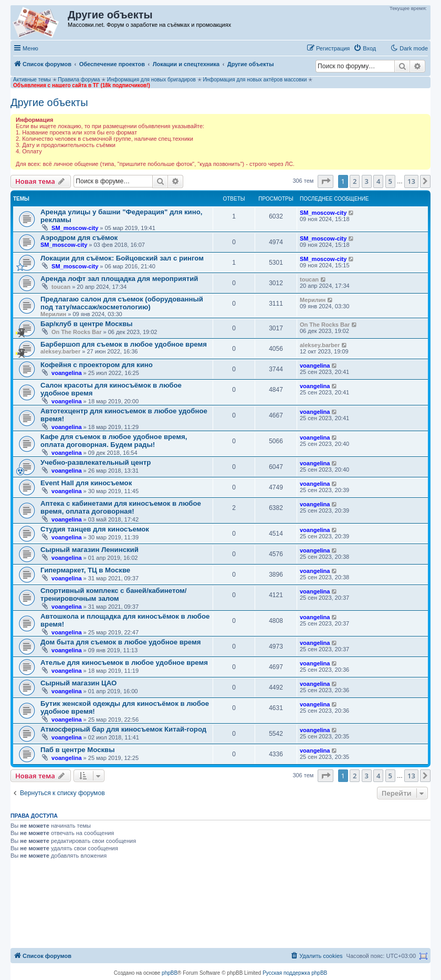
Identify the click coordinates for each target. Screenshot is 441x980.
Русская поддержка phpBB (295, 973)
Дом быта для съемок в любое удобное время (120, 642)
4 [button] (378, 181)
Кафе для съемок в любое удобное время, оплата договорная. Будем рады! (114, 441)
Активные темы (32, 80)
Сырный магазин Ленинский (90, 550)
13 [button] (411, 181)
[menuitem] (365, 48)
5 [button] (390, 181)
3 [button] (367, 181)
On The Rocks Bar (76, 332)
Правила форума (79, 80)
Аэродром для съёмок (79, 238)
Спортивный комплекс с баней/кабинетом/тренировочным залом (114, 595)
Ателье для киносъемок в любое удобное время (124, 663)
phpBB (170, 973)
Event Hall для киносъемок (86, 483)
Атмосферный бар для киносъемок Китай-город (123, 729)
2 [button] (355, 181)
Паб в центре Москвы (77, 750)
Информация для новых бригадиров (151, 80)
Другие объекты (49, 102)
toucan (61, 287)
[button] (325, 181)
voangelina (66, 373)
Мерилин (53, 314)
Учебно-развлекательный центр (96, 462)
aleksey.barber (60, 351)
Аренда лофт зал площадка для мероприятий (119, 279)
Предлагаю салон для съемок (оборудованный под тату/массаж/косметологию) (122, 303)
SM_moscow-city (75, 228)
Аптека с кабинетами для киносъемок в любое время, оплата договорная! (121, 507)
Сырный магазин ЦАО (78, 683)
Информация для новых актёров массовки (255, 80)
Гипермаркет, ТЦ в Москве (85, 570)
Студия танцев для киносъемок (95, 529)
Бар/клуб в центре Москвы (87, 324)
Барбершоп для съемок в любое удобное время (124, 344)
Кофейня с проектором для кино (97, 365)
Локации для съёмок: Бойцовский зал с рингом (122, 258)
